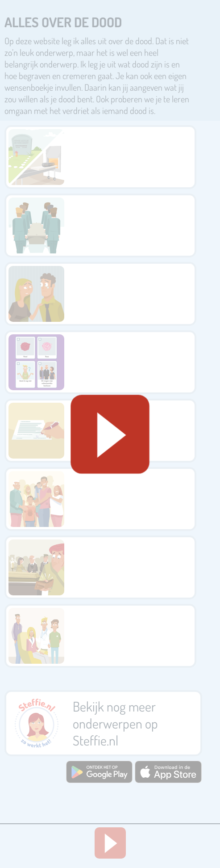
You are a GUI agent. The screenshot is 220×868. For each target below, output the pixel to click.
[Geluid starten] (110, 434)
